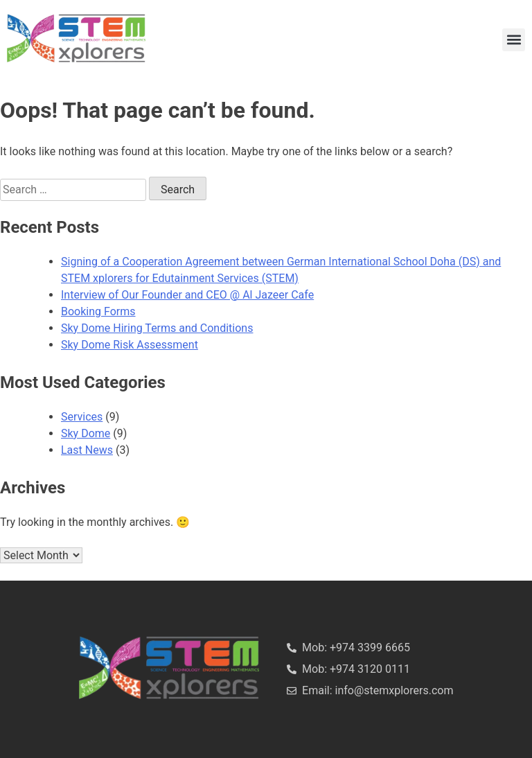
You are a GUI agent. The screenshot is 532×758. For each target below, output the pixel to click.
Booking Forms (98, 311)
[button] (514, 40)
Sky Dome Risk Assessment (130, 345)
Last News (87, 450)
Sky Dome (86, 433)
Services (82, 417)
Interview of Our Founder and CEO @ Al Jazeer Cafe (187, 295)
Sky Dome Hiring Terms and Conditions (157, 328)
